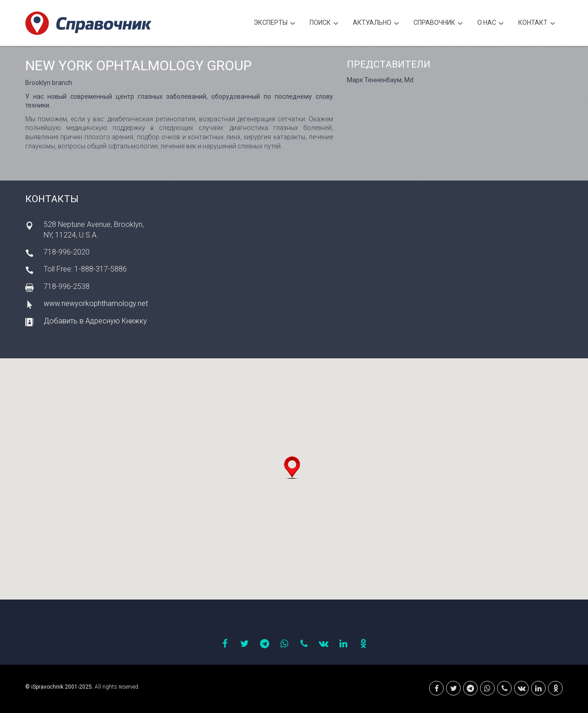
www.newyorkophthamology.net (96, 303)
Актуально (376, 24)
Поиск (324, 24)
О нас (491, 24)
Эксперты (274, 24)
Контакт (537, 24)
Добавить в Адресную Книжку (95, 321)
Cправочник (438, 24)
